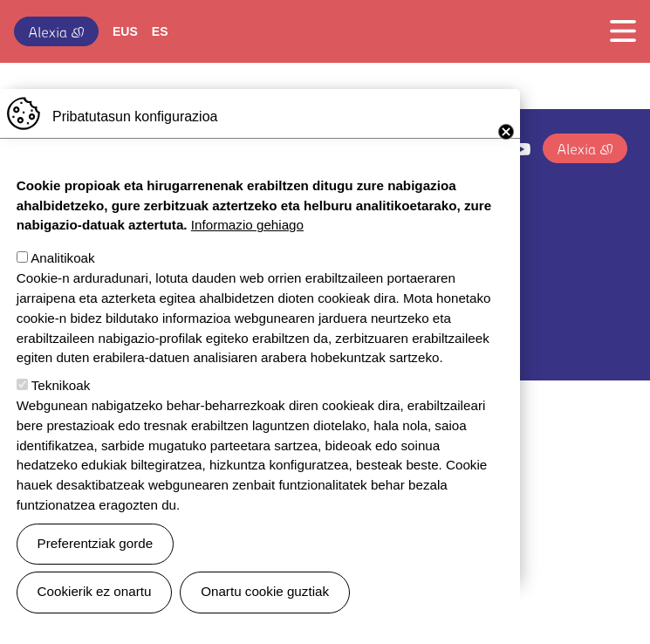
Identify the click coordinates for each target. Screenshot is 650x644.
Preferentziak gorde (96, 567)
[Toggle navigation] (618, 31)
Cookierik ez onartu (95, 615)
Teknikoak (61, 409)
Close (506, 155)
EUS (125, 31)
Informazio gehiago (247, 248)
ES (160, 31)
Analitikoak (62, 281)
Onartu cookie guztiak (265, 615)
